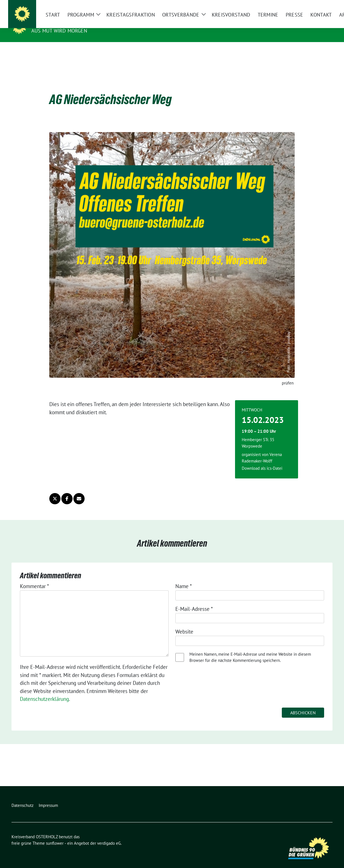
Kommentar (34, 577)
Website (184, 623)
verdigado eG (109, 834)
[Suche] (315, 5)
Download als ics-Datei (262, 460)
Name (184, 577)
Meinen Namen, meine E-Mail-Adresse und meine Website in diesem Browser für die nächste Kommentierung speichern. (250, 649)
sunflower (55, 834)
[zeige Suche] (323, 5)
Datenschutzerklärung (44, 690)
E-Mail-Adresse (194, 600)
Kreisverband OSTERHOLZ (69, 23)
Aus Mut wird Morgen (59, 31)
